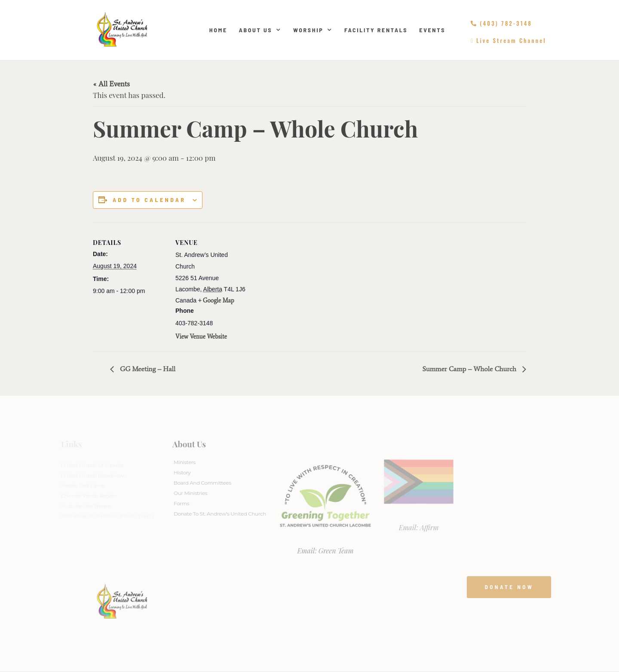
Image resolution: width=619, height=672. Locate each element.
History (182, 472)
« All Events (111, 84)
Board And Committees (202, 483)
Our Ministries (190, 493)
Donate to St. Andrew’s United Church (220, 514)
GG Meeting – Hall (147, 369)
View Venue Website (201, 337)
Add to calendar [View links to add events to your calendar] (149, 200)
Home (218, 30)
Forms (181, 503)
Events (432, 30)
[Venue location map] (303, 282)
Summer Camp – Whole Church (470, 369)
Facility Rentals (376, 30)
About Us (260, 30)
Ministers (185, 462)
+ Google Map (216, 301)
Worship (313, 30)
